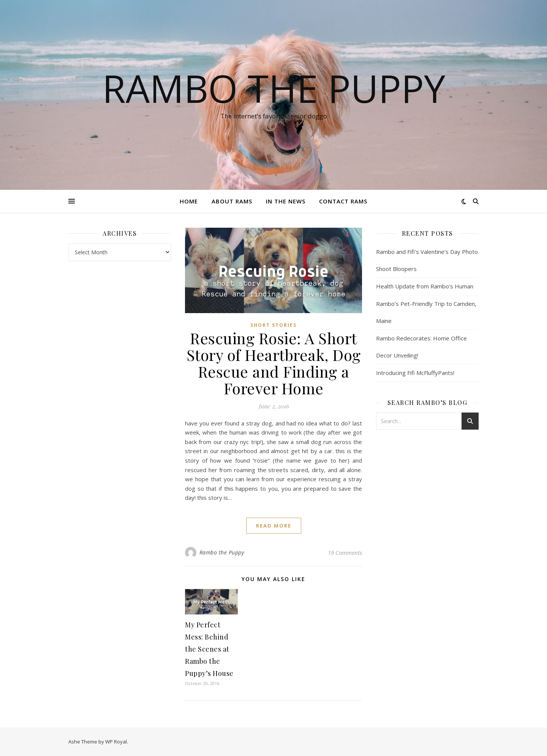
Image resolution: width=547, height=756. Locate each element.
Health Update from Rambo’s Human (425, 286)
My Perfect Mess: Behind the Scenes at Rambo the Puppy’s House (209, 649)
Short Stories (273, 325)
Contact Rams (343, 201)
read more (274, 526)
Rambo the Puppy (274, 88)
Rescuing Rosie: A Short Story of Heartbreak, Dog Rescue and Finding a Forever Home (274, 363)
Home (189, 201)
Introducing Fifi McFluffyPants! (415, 373)
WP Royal (116, 742)
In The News (286, 201)
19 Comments (345, 553)
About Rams (232, 201)
